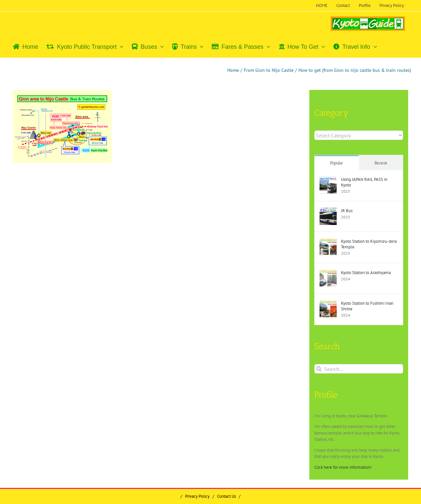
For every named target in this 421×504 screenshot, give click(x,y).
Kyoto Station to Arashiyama (366, 273)
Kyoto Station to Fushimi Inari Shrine (367, 306)
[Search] (319, 369)
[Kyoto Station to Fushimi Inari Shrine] (328, 304)
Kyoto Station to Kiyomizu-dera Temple (369, 244)
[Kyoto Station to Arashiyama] (328, 273)
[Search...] (359, 369)
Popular (337, 163)
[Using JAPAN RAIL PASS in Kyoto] (328, 180)
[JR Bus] (328, 211)
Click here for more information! (343, 467)
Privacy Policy (197, 496)
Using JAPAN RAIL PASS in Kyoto (364, 182)
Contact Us (226, 496)
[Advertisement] (69, 216)
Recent (381, 163)
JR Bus (347, 211)
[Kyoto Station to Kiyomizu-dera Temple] (328, 242)
